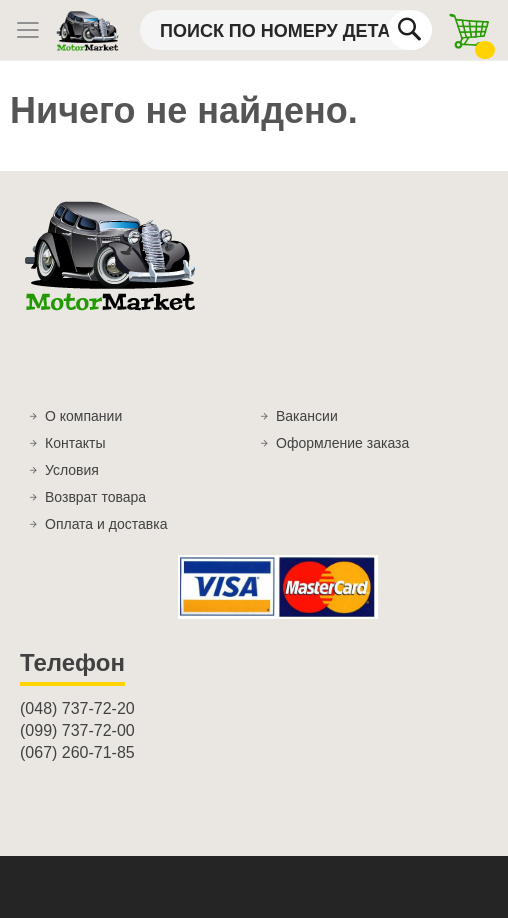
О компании (83, 416)
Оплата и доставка (106, 524)
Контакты (75, 443)
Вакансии (307, 416)
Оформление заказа (342, 443)
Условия (72, 470)
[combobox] (286, 30)
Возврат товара (95, 497)
